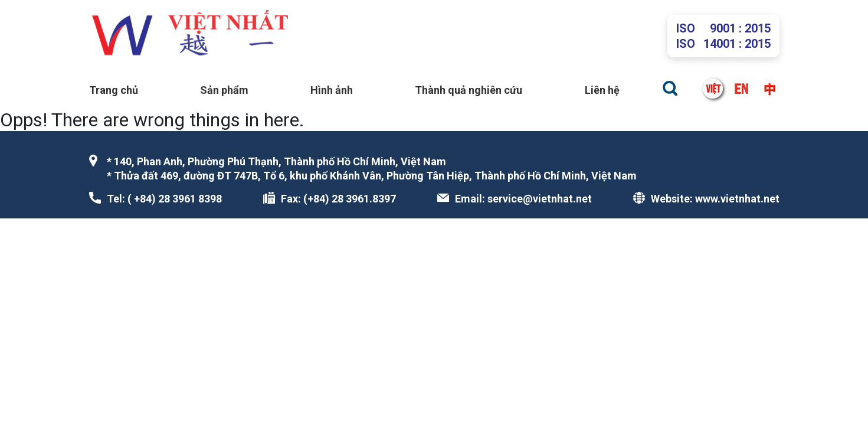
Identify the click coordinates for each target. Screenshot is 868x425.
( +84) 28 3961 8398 (175, 199)
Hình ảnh (332, 90)
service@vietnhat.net (540, 199)
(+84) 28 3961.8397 (350, 199)
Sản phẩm (224, 90)
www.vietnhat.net (737, 199)
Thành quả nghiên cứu (469, 90)
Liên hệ (602, 90)
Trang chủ (114, 90)
